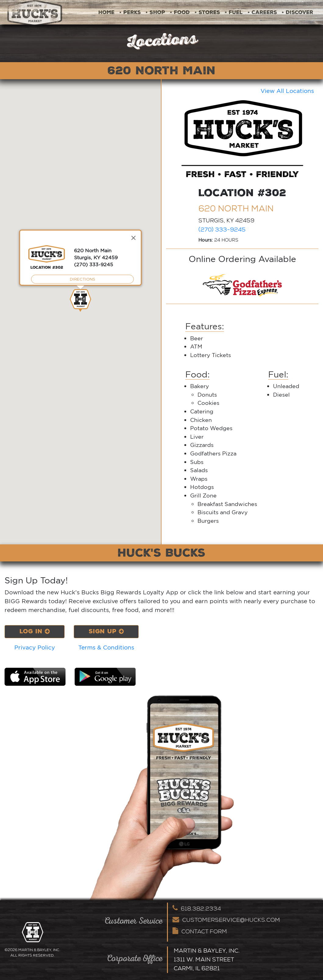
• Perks (130, 12)
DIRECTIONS (82, 279)
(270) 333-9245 (222, 230)
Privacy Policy (35, 647)
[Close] (133, 238)
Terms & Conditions (107, 647)
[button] (80, 301)
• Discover (298, 12)
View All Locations (287, 91)
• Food (180, 12)
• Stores (207, 12)
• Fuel (234, 12)
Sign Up (107, 632)
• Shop (155, 12)
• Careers (262, 12)
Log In (35, 632)
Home (106, 12)
